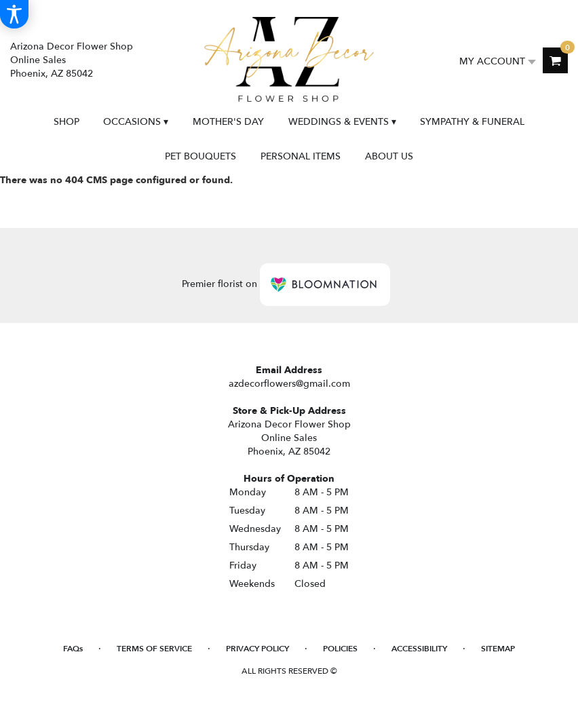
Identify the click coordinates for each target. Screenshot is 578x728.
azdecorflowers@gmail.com (289, 384)
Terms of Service (154, 649)
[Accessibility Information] (14, 14)
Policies (340, 649)
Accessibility (419, 649)
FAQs (73, 649)
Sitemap (498, 649)
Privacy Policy (257, 649)
